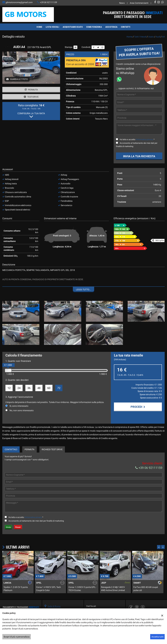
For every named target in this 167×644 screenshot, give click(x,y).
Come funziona (94, 27)
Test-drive (31, 97)
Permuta (31, 90)
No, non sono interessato (22, 410)
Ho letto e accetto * (137, 139)
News (122, 3)
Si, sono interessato (19, 406)
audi (158, 37)
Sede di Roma (54, 606)
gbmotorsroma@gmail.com (19, 2)
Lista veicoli (52, 27)
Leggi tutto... (83, 290)
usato (151, 37)
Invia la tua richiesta (139, 156)
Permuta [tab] (29, 449)
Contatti (126, 27)
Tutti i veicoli (140, 37)
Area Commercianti (139, 3)
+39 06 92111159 (48, 2)
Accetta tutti (157, 637)
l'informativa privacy (144, 139)
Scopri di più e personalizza (17, 637)
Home (39, 27)
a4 (163, 37)
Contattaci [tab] (11, 449)
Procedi (138, 407)
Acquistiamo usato (73, 27)
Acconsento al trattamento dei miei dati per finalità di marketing (36, 521)
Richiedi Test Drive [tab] (52, 449)
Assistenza (111, 27)
